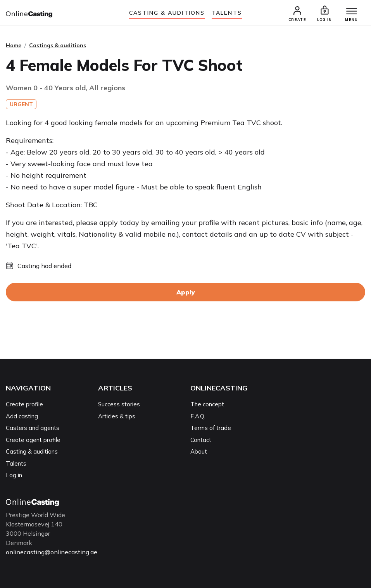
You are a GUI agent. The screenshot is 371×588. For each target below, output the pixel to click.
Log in (14, 475)
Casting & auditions (167, 13)
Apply (186, 292)
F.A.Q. (198, 416)
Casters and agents (33, 428)
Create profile (24, 404)
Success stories (119, 404)
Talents (227, 13)
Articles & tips (117, 416)
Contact (201, 440)
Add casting (22, 416)
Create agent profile (33, 440)
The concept (207, 404)
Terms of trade (211, 428)
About (199, 451)
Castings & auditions (58, 45)
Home (14, 45)
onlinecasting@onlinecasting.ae (52, 552)
